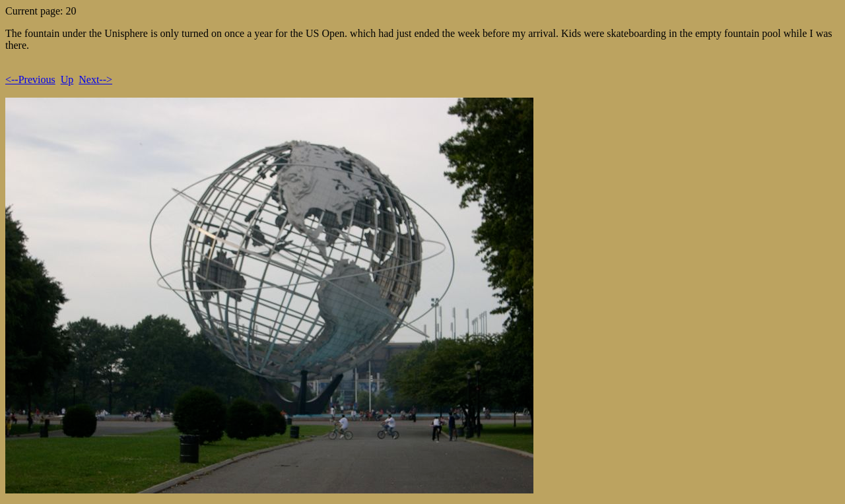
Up (67, 79)
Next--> (95, 79)
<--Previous (30, 79)
